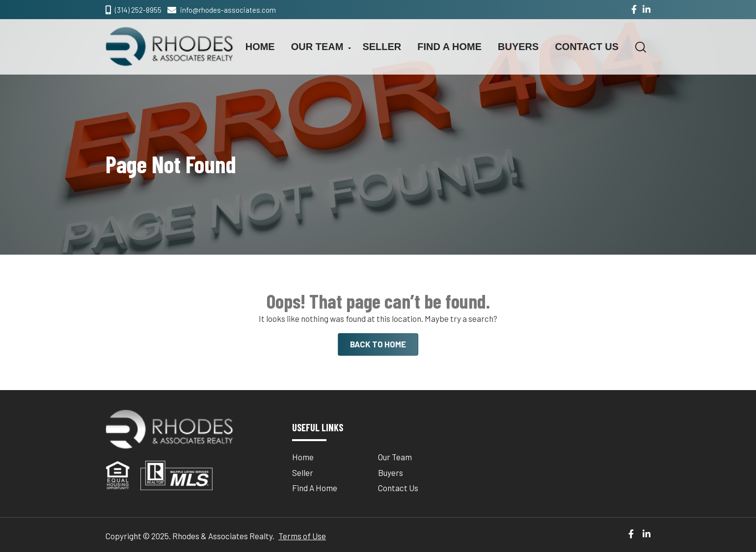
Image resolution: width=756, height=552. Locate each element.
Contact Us (587, 47)
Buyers (518, 47)
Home (260, 47)
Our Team (317, 47)
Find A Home (449, 47)
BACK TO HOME (378, 344)
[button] (641, 47)
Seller (382, 47)
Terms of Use (302, 536)
